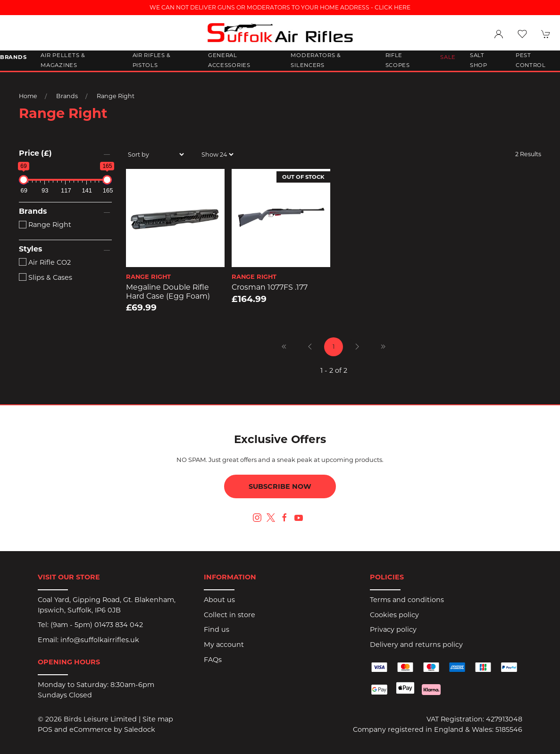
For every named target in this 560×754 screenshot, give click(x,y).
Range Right (116, 96)
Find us (217, 629)
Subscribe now (280, 486)
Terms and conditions (407, 600)
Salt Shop (479, 60)
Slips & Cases (46, 277)
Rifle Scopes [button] (398, 60)
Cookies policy (394, 615)
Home (28, 96)
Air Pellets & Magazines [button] (63, 60)
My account (224, 645)
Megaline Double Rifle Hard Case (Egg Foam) (168, 292)
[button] (522, 34)
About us (219, 600)
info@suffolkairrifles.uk (100, 640)
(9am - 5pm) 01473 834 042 (97, 625)
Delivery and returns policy (416, 645)
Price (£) (35, 153)
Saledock (140, 729)
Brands (67, 96)
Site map (158, 719)
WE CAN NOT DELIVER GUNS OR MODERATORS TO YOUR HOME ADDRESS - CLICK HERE (280, 7)
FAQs (213, 660)
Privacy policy (393, 629)
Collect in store (230, 615)
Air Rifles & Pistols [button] (152, 60)
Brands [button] (13, 57)
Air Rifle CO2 (45, 262)
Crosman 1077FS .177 (270, 287)
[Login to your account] (499, 34)
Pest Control (531, 60)
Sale (448, 57)
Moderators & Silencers (316, 60)
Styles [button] (30, 249)
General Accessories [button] (229, 60)
